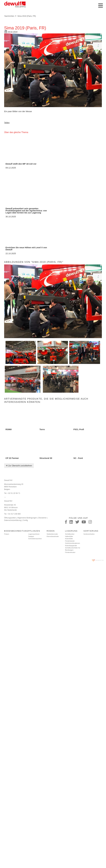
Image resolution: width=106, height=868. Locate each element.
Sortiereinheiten (89, 534)
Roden (51, 531)
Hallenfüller (69, 536)
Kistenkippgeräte (71, 546)
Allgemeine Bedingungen (27, 518)
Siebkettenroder (52, 534)
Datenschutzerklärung (13, 520)
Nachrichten (9, 16)
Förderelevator (70, 552)
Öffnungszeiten (10, 518)
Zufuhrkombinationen (72, 543)
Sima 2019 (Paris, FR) (27, 16)
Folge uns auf (78, 518)
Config (25, 520)
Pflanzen (34, 531)
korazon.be (100, 560)
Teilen (7, 123)
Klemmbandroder (53, 536)
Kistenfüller (69, 539)
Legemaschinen (34, 534)
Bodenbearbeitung (16, 531)
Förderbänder (70, 541)
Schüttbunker (70, 534)
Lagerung (71, 531)
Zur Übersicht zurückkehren (20, 466)
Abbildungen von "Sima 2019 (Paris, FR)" (34, 262)
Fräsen (7, 534)
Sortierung (91, 531)
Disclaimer (42, 518)
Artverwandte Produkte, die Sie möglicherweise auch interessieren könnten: (46, 400)
